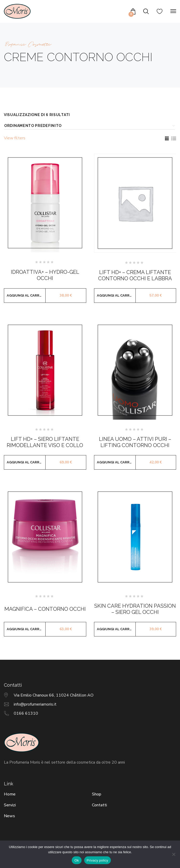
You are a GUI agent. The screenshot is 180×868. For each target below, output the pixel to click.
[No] (174, 854)
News (9, 816)
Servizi (10, 805)
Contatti (99, 805)
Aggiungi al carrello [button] (26, 295)
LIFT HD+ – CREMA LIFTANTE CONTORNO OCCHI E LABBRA (135, 275)
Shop (97, 794)
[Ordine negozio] (89, 126)
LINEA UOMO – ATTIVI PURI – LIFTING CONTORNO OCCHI (135, 442)
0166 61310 (26, 713)
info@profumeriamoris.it (35, 704)
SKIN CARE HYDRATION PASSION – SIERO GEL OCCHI (135, 609)
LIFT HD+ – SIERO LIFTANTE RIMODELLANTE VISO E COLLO (45, 442)
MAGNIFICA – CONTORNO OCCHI (45, 609)
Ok (77, 860)
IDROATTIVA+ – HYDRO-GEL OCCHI (45, 275)
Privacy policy (98, 860)
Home (10, 794)
